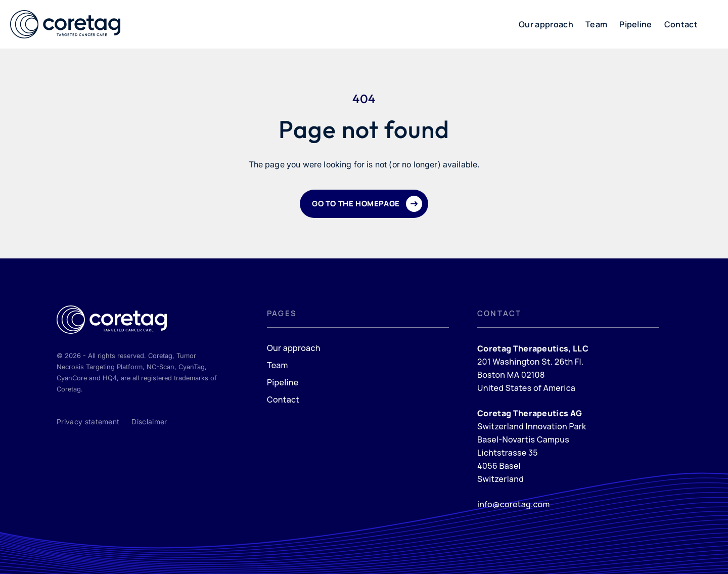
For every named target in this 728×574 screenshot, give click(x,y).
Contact (681, 24)
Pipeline (636, 24)
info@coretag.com (514, 504)
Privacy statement (88, 422)
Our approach (546, 24)
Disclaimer (149, 422)
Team (596, 24)
